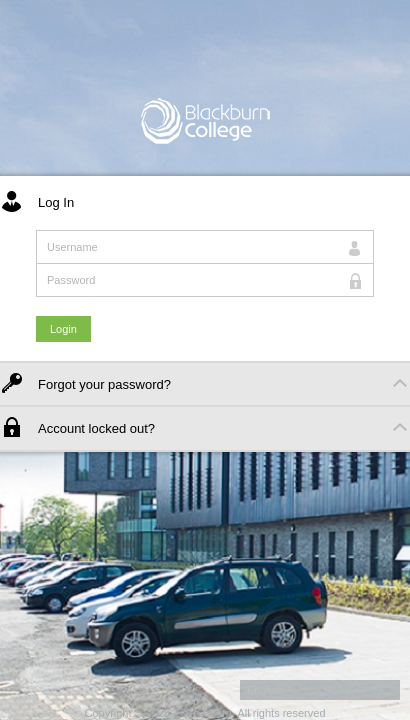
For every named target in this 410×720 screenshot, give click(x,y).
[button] (320, 690)
